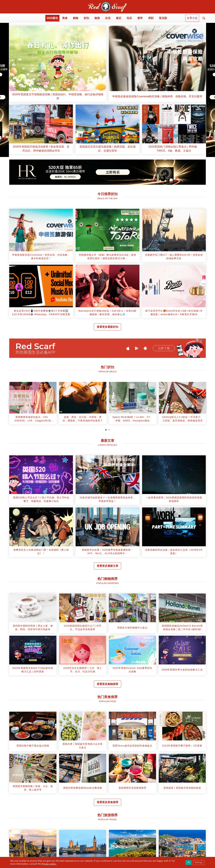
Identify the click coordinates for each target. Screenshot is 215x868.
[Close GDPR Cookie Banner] (210, 862)
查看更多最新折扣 (107, 327)
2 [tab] (109, 430)
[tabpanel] (33, 404)
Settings (199, 862)
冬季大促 (192, 18)
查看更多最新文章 (107, 566)
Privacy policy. (49, 864)
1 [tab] (106, 430)
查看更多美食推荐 (107, 802)
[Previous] (13, 404)
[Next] (202, 404)
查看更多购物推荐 (107, 684)
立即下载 (164, 348)
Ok (189, 862)
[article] (58, 64)
